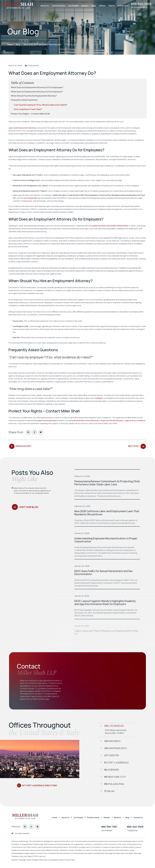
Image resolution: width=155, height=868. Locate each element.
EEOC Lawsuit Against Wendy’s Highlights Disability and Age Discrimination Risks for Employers (105, 602)
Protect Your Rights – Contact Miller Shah (31, 114)
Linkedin (28, 432)
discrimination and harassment (86, 420)
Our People (72, 6)
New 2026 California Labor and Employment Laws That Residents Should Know (104, 513)
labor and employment (48, 420)
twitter (41, 432)
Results (84, 6)
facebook (35, 432)
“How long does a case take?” (29, 109)
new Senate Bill (30, 198)
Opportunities (39, 699)
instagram (38, 826)
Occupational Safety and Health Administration (109, 226)
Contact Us (122, 6)
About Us (44, 6)
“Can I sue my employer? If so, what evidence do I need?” (41, 105)
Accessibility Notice (56, 860)
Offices (101, 6)
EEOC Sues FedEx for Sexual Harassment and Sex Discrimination (104, 572)
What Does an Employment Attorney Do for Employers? (37, 92)
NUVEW (14, 860)
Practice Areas (58, 6)
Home (54, 817)
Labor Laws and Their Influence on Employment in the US (107, 632)
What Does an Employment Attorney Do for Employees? (37, 87)
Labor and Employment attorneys (23, 128)
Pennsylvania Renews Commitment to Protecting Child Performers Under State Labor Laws (104, 483)
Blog (93, 6)
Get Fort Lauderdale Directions (40, 785)
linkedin (25, 826)
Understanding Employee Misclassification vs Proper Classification (106, 540)
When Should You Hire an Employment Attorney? (34, 96)
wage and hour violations (135, 420)
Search (111, 6)
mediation (99, 398)
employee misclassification (112, 420)
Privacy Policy (71, 860)
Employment (33, 65)
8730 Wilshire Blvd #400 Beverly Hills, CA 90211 (116, 732)
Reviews (118, 817)
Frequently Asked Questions (24, 100)
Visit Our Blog (29, 508)
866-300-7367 (109, 827)
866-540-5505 (141, 4)
